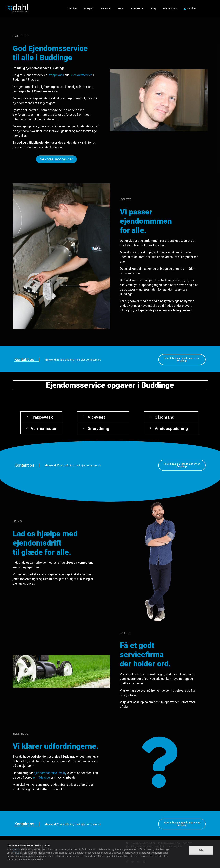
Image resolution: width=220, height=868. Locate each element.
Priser (121, 9)
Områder (73, 9)
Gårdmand (164, 417)
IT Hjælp (89, 9)
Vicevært (96, 417)
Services (106, 9)
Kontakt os (137, 9)
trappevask (56, 75)
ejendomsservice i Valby (50, 773)
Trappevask (42, 417)
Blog (153, 9)
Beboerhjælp (170, 9)
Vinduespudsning (171, 428)
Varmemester (44, 428)
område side (41, 777)
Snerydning (98, 428)
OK (201, 850)
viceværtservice (82, 75)
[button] (41, 417)
